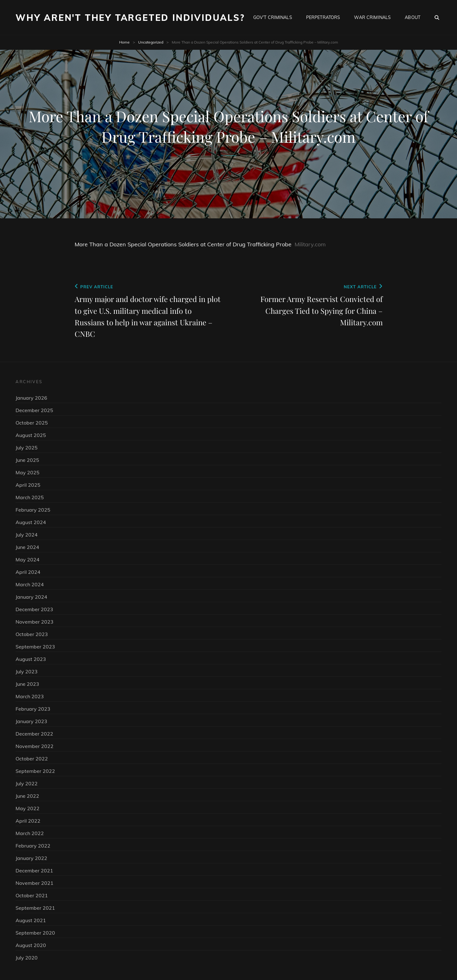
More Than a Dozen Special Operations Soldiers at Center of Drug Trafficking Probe (183, 244)
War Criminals (372, 17)
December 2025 (34, 410)
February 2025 (33, 510)
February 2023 (33, 709)
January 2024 (31, 597)
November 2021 (35, 883)
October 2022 (32, 759)
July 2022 (27, 783)
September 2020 (35, 933)
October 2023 (32, 634)
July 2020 (27, 958)
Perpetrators (323, 17)
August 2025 (31, 435)
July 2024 (27, 535)
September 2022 (35, 771)
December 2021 (34, 871)
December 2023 (34, 609)
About (413, 17)
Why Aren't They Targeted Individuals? (130, 18)
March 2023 (30, 696)
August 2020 (31, 945)
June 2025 (27, 460)
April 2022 (28, 821)
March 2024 (30, 584)
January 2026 (31, 398)
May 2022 (28, 808)
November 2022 (35, 746)
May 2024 (28, 560)
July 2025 (27, 448)
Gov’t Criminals (273, 17)
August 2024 (31, 522)
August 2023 (31, 659)
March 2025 (30, 497)
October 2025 (32, 423)
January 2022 (31, 858)
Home (124, 42)
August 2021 (31, 920)
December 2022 (34, 734)
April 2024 (28, 572)
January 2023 (31, 721)
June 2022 (27, 796)
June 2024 (27, 547)
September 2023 (35, 647)
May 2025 (28, 472)
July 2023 (27, 671)
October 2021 (32, 895)
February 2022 (33, 846)
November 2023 (35, 622)
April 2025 (28, 485)
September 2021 (35, 908)
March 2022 (30, 833)
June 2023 (27, 684)
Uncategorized (151, 42)
